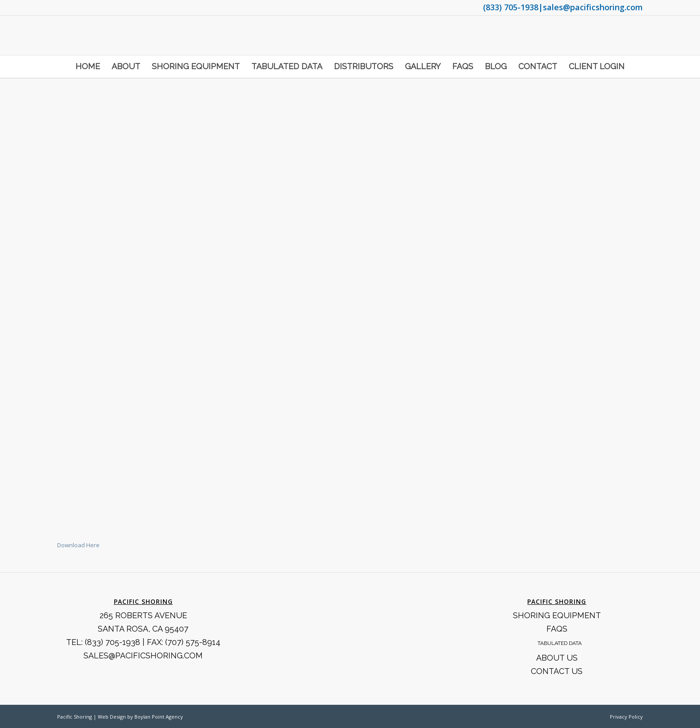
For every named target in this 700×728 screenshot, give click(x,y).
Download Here (78, 545)
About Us (557, 658)
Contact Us (557, 671)
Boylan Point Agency (159, 717)
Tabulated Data (560, 643)
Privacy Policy (626, 717)
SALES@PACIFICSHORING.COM (143, 655)
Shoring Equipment (557, 615)
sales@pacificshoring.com (593, 7)
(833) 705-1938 (511, 7)
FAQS (557, 629)
